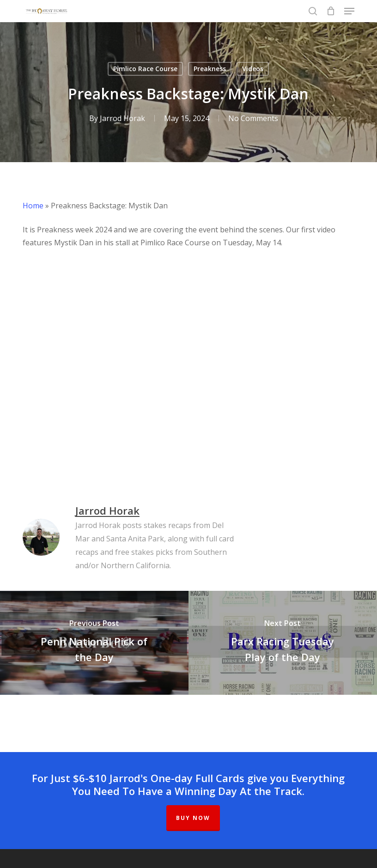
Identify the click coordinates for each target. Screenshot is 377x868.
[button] (349, 11)
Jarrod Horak (122, 118)
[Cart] (331, 11)
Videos (253, 69)
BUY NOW (193, 818)
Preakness (210, 69)
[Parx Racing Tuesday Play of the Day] (283, 643)
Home (33, 206)
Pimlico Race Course (145, 69)
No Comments (253, 118)
